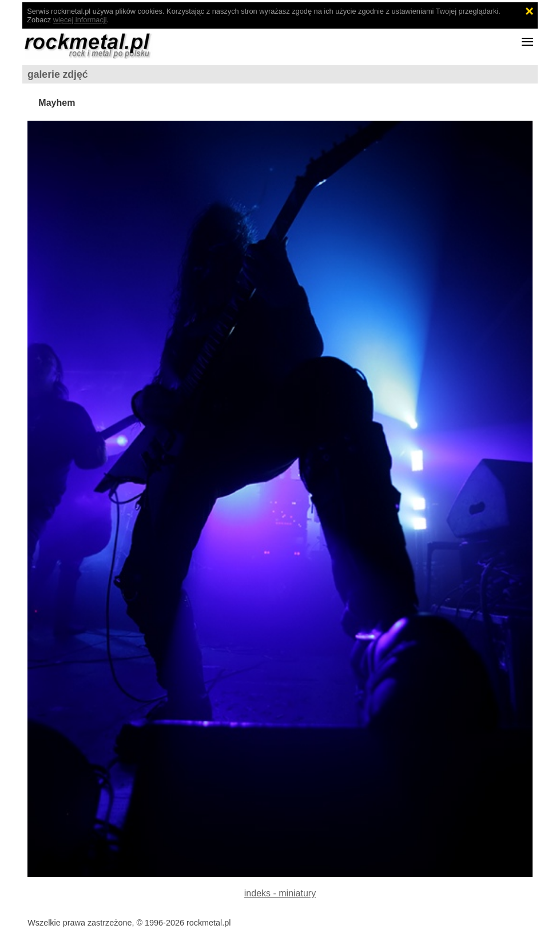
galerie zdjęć (58, 74)
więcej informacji (80, 20)
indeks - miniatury (280, 893)
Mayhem (57, 103)
